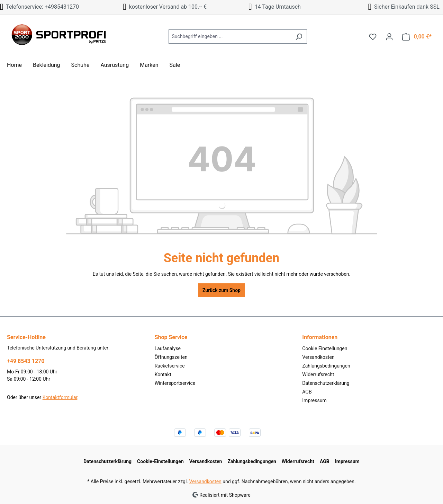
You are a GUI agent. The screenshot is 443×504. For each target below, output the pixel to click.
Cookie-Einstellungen (160, 461)
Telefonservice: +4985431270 (39, 7)
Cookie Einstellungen (325, 348)
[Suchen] (299, 37)
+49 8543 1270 (26, 361)
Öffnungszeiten (171, 357)
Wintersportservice (175, 383)
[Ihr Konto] (389, 37)
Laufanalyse (168, 348)
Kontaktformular (60, 397)
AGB (307, 392)
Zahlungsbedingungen (326, 366)
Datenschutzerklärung (326, 383)
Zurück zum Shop (221, 290)
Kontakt (163, 374)
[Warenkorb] (417, 37)
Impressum (314, 400)
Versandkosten (318, 357)
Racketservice (170, 366)
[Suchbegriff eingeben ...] (230, 37)
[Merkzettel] (373, 37)
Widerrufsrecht (318, 374)
